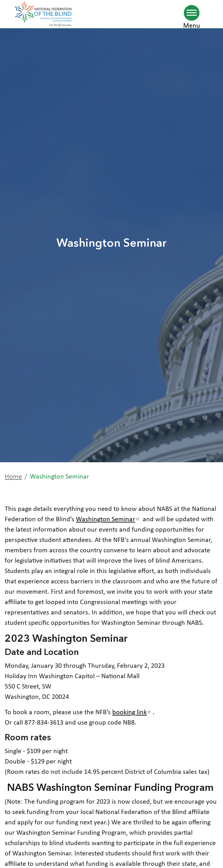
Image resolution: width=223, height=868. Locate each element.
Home (13, 477)
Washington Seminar (109, 520)
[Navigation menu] (192, 13)
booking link (133, 713)
